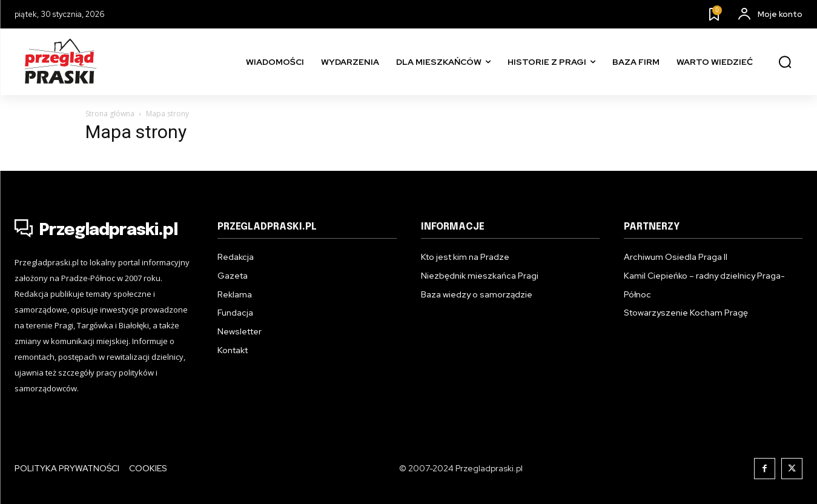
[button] (785, 62)
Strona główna (110, 114)
